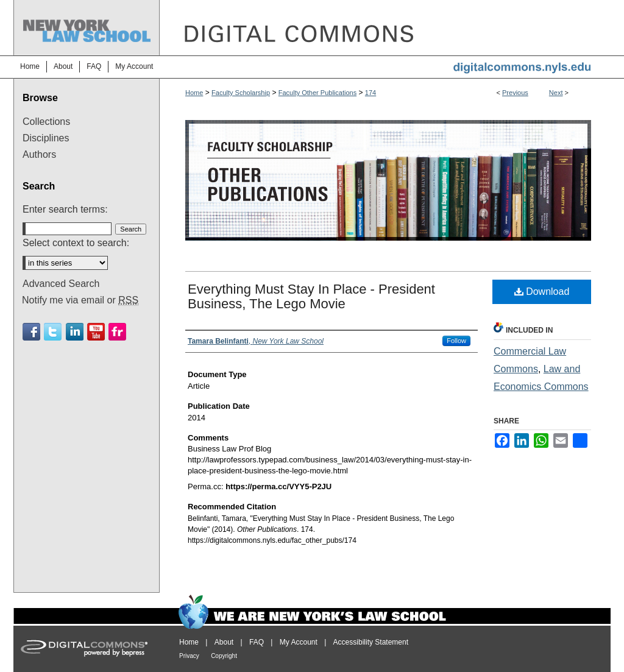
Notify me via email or (80, 300)
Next (556, 93)
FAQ (257, 642)
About (224, 642)
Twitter (53, 332)
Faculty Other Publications (317, 93)
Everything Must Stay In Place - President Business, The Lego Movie (311, 296)
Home (194, 93)
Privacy (189, 656)
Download (542, 292)
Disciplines (46, 138)
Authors (39, 154)
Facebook (31, 332)
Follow (456, 341)
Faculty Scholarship (241, 93)
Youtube (96, 332)
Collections (46, 122)
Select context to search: (76, 243)
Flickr (117, 332)
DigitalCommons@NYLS (385, 28)
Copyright (224, 656)
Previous (515, 93)
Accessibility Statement (371, 642)
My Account (299, 642)
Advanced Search (61, 284)
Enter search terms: (65, 209)
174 (370, 93)
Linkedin (75, 332)
